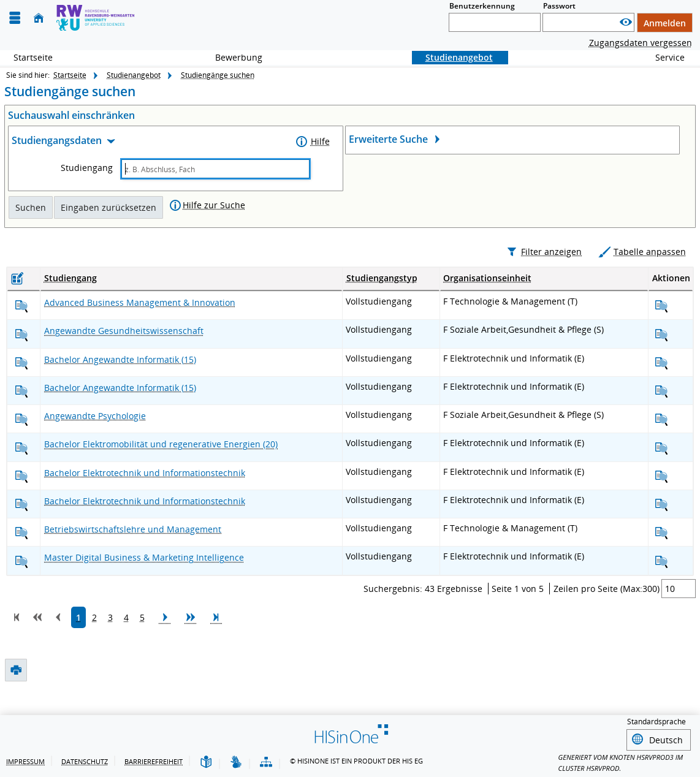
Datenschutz (85, 761)
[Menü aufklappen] (15, 18)
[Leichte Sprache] (206, 763)
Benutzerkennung (482, 6)
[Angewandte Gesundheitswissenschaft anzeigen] (21, 361)
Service (663, 57)
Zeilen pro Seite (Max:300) (607, 615)
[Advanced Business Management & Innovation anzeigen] (21, 333)
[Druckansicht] (15, 251)
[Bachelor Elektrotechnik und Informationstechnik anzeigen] (21, 503)
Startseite (33, 57)
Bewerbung (232, 57)
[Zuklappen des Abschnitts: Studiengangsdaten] (150, 142)
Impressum (25, 761)
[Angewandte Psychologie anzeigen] (21, 446)
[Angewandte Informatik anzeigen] (21, 389)
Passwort (559, 6)
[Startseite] (39, 18)
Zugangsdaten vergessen (641, 43)
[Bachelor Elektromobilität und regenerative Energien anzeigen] (21, 475)
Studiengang (87, 168)
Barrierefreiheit (154, 761)
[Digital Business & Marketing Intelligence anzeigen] (21, 588)
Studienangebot (134, 75)
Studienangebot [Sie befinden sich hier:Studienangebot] (452, 57)
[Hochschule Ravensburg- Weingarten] (96, 18)
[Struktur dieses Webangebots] (266, 763)
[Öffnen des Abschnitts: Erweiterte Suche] (513, 141)
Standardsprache (656, 722)
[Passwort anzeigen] (626, 22)
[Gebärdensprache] (236, 763)
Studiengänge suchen (218, 75)
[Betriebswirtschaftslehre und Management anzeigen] (21, 560)
